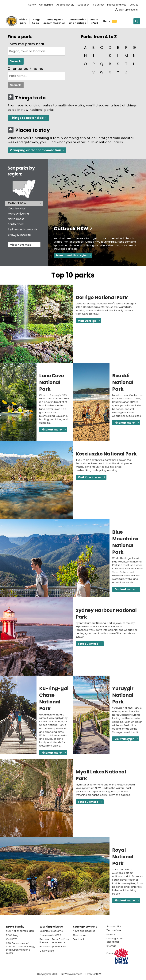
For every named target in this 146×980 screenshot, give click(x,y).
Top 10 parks (73, 275)
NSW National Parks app (20, 931)
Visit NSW (11, 939)
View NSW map (21, 245)
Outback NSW (17, 203)
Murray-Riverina (18, 214)
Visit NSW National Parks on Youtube (26, 974)
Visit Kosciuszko (90, 477)
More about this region (72, 255)
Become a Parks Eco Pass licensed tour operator (54, 941)
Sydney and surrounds (23, 229)
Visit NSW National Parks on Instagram (18, 974)
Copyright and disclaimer (115, 940)
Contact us (80, 935)
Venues (134, 5)
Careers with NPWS (50, 935)
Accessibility (114, 926)
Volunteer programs (51, 931)
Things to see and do (27, 118)
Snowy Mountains (20, 235)
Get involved (47, 951)
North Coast (16, 219)
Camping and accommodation (36, 150)
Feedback (79, 939)
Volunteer (98, 5)
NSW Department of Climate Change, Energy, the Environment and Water (20, 948)
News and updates (84, 931)
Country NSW (17, 208)
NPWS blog (12, 935)
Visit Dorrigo (87, 321)
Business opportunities (53, 947)
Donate (111, 953)
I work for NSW (94, 974)
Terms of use (114, 930)
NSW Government (72, 974)
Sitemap (111, 946)
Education (84, 5)
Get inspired (46, 5)
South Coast (16, 224)
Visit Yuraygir (124, 739)
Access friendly (65, 5)
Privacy (111, 935)
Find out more (52, 430)
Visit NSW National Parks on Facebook (10, 974)
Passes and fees (117, 5)
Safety (32, 5)
